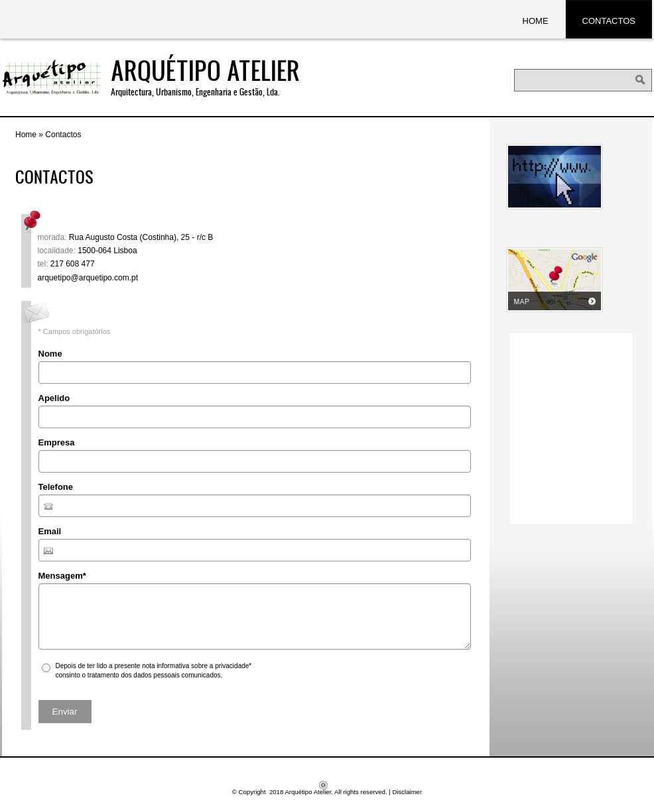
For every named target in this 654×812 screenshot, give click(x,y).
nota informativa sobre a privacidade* (197, 666)
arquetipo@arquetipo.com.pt (88, 278)
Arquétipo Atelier (205, 70)
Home (536, 21)
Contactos (609, 21)
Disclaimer (407, 792)
